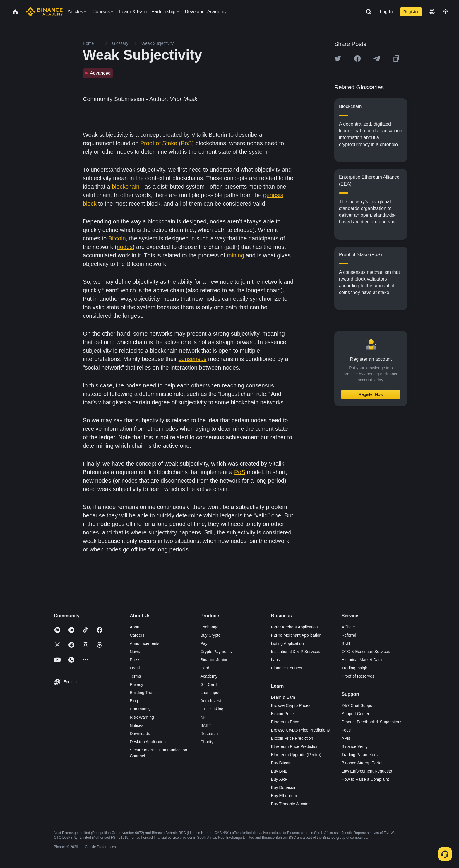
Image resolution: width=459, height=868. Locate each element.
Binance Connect (287, 668)
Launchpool (211, 693)
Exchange (209, 627)
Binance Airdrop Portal (362, 763)
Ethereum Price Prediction (295, 746)
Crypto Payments (216, 652)
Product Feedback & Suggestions (372, 722)
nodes (125, 247)
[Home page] (44, 12)
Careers (137, 635)
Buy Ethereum (284, 796)
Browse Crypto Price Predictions (300, 730)
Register (411, 12)
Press (135, 660)
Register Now (371, 394)
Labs (275, 660)
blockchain (126, 187)
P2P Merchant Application (294, 627)
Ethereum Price (285, 722)
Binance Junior (214, 660)
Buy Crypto (210, 635)
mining (236, 255)
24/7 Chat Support (358, 705)
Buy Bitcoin (281, 763)
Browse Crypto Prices (291, 705)
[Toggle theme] (446, 12)
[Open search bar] (367, 12)
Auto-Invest (211, 701)
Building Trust (142, 693)
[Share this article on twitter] (338, 59)
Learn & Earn (283, 697)
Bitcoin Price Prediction (292, 738)
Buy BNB (279, 771)
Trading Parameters (360, 755)
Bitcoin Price (282, 714)
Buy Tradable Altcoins (291, 804)
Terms (135, 676)
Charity (207, 742)
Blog (134, 701)
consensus (193, 359)
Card (205, 668)
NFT (204, 717)
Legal (135, 668)
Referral (349, 635)
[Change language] (432, 12)
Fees (346, 730)
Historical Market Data (362, 660)
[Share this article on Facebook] (357, 59)
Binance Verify (355, 746)
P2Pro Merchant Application (296, 635)
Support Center (356, 714)
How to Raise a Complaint (365, 779)
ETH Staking (212, 709)
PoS (240, 472)
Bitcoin (117, 238)
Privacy (136, 684)
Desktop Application (148, 742)
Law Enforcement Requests (367, 771)
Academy (209, 676)
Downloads (140, 734)
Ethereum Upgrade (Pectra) (296, 755)
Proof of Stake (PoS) (167, 143)
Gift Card (208, 684)
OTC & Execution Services (366, 652)
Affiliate (348, 627)
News (135, 652)
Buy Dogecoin (284, 787)
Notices (137, 725)
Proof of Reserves (358, 676)
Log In (386, 12)
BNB (346, 643)
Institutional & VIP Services (296, 652)
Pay (204, 643)
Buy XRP (279, 779)
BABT (206, 725)
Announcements (144, 643)
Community (140, 709)
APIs (346, 738)
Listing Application (287, 643)
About (135, 627)
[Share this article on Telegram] (377, 59)
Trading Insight (355, 668)
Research (209, 734)
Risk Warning (142, 717)
